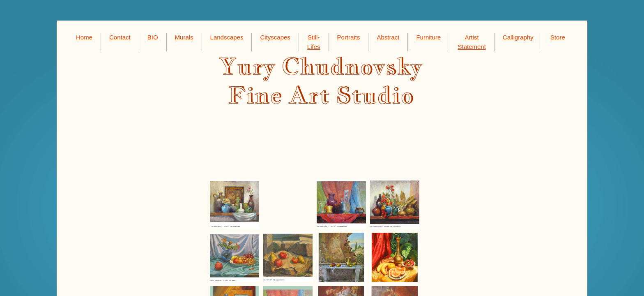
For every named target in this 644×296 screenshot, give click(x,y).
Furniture (428, 37)
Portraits (349, 37)
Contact (120, 37)
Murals (184, 37)
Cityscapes (275, 37)
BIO (153, 37)
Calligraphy (518, 37)
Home (84, 37)
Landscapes (227, 37)
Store (558, 37)
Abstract (388, 37)
